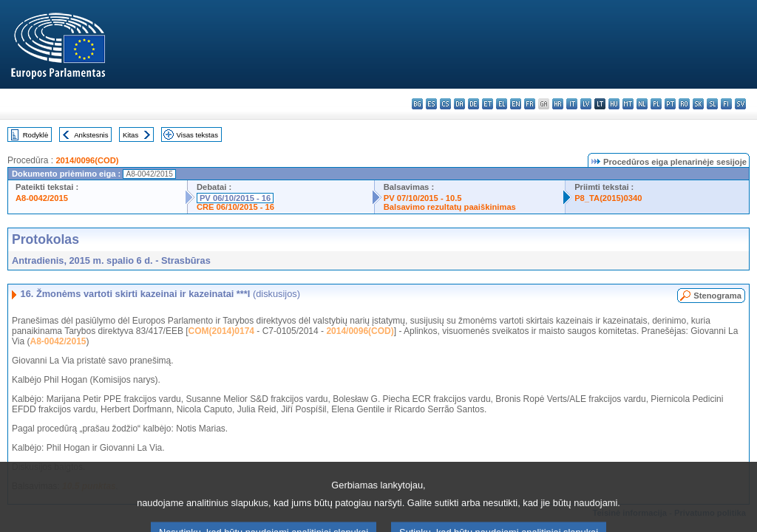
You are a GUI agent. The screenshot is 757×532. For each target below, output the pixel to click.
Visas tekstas (197, 135)
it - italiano (572, 104)
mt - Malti (628, 104)
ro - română (684, 104)
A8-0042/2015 (42, 198)
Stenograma (717, 296)
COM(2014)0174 (221, 331)
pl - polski (656, 104)
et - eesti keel (488, 104)
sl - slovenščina (712, 104)
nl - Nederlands (642, 104)
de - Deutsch (473, 104)
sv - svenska (740, 104)
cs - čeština (445, 104)
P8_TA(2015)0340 (608, 198)
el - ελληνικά (502, 104)
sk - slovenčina (698, 104)
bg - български (417, 104)
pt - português (670, 104)
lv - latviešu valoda (586, 104)
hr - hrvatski (558, 104)
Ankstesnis (91, 135)
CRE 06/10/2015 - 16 (235, 207)
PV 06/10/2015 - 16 (235, 198)
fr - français (530, 104)
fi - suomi (726, 104)
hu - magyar (614, 104)
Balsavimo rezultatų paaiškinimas (450, 207)
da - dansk (459, 104)
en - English (516, 104)
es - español (431, 104)
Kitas (130, 135)
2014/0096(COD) (87, 160)
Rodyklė (36, 135)
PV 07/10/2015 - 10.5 (423, 198)
